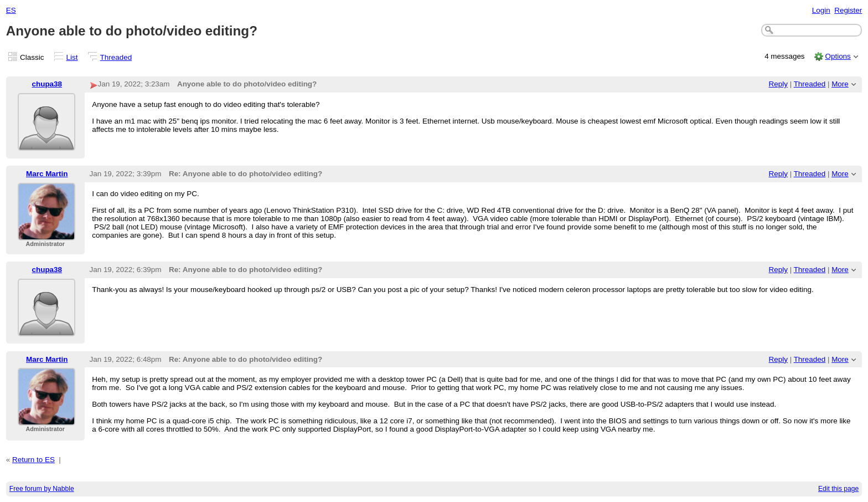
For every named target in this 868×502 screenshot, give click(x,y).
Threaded (116, 57)
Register (848, 10)
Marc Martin (47, 174)
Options (838, 56)
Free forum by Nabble (42, 489)
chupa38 (47, 84)
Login (821, 10)
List (72, 57)
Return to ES (33, 460)
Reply (778, 84)
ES (11, 10)
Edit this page (838, 489)
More (840, 84)
